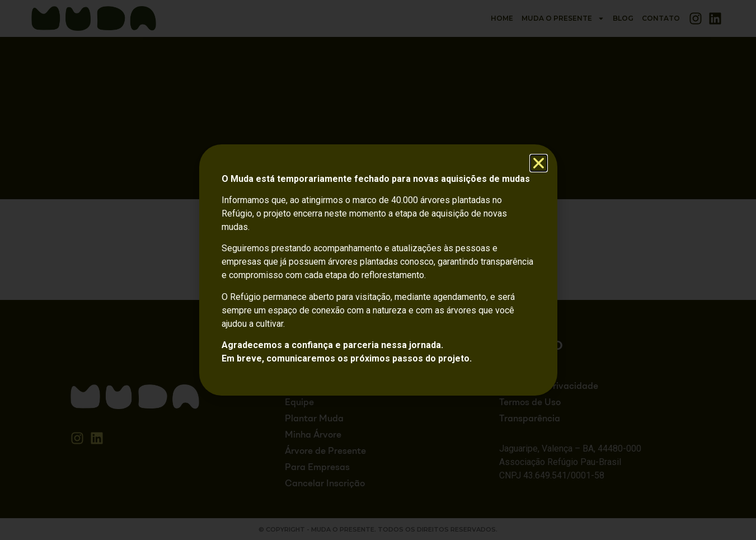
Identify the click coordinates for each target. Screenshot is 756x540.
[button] (539, 163)
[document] (378, 270)
